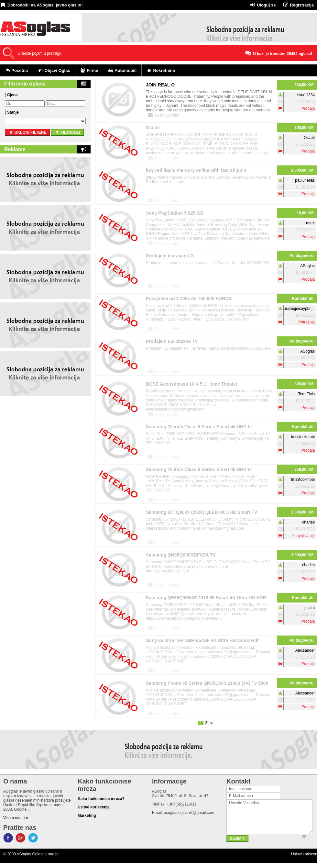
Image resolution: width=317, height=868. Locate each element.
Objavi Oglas (54, 70)
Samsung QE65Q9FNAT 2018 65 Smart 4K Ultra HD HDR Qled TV (206, 599)
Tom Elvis (306, 394)
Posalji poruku (163, 115)
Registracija (298, 5)
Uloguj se (262, 5)
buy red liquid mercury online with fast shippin (196, 170)
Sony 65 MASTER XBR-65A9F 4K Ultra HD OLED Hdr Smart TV (202, 642)
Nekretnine (161, 70)
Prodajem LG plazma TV (172, 341)
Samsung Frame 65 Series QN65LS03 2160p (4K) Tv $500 (207, 683)
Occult (153, 128)
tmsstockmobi (303, 437)
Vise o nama (16, 818)
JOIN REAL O (160, 85)
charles (308, 522)
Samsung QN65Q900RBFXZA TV (181, 555)
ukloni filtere (27, 132)
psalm (310, 608)
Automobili (122, 70)
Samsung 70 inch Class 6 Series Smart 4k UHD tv (199, 427)
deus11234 (305, 95)
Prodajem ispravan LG (170, 256)
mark (310, 223)
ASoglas (307, 266)
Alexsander (305, 650)
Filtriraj (67, 132)
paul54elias (305, 180)
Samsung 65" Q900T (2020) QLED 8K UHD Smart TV (202, 512)
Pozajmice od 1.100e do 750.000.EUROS (189, 299)
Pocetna (16, 70)
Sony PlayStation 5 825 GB (175, 213)
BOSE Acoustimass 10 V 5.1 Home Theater (192, 384)
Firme (89, 70)
